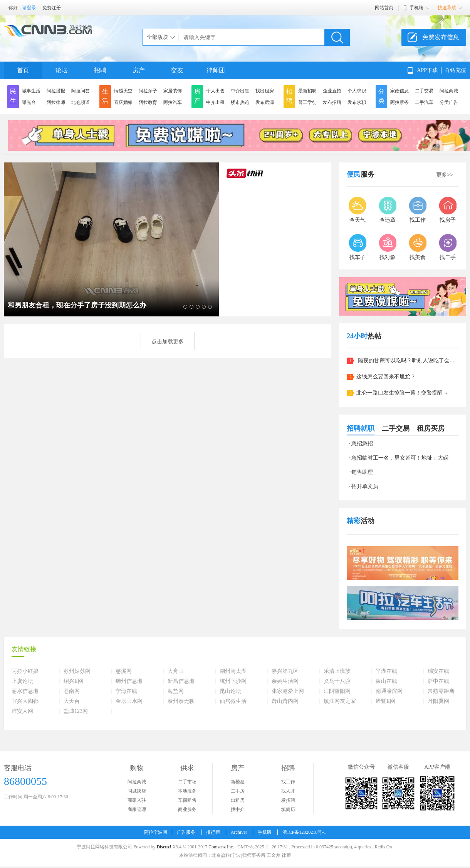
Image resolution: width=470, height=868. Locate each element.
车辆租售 (187, 800)
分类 (381, 96)
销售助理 (362, 472)
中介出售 (240, 91)
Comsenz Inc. (221, 847)
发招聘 (288, 800)
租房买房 (431, 428)
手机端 (416, 8)
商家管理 (137, 809)
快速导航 (447, 8)
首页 (23, 70)
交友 (177, 70)
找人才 (288, 791)
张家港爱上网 (288, 691)
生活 (105, 96)
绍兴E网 (73, 681)
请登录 (29, 8)
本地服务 (187, 791)
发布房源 (265, 102)
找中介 (238, 809)
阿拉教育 (148, 102)
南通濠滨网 (389, 691)
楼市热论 (240, 102)
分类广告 (449, 102)
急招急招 (362, 444)
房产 (139, 70)
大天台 (72, 701)
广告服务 (186, 832)
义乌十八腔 (337, 681)
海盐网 (176, 691)
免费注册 (52, 8)
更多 (445, 175)
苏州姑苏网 (77, 671)
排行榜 (213, 832)
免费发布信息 (441, 37)
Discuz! (164, 847)
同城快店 (137, 791)
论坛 (62, 70)
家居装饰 (173, 91)
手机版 (265, 832)
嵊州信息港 (129, 681)
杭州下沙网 (233, 681)
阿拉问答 (81, 91)
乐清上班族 (337, 671)
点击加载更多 (168, 342)
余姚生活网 (285, 681)
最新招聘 (307, 91)
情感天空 (123, 91)
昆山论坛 (230, 691)
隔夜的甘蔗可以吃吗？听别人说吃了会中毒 (407, 360)
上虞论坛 (22, 681)
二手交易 (424, 91)
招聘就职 (361, 428)
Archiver (239, 832)
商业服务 (187, 809)
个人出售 (215, 91)
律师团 (216, 70)
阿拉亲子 (148, 91)
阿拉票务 (399, 102)
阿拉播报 (56, 91)
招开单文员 (365, 486)
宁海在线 (126, 691)
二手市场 (187, 782)
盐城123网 (76, 711)
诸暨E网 (385, 701)
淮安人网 (22, 711)
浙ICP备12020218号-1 (304, 832)
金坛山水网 (129, 701)
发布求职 (357, 102)
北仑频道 (81, 102)
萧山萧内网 (285, 701)
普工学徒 (307, 102)
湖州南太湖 (233, 671)
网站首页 (384, 8)
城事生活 (31, 91)
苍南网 (72, 691)
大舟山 (176, 671)
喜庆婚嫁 (123, 102)
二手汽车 (424, 102)
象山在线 (386, 681)
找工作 (288, 782)
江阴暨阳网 (337, 691)
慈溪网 (124, 671)
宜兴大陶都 (25, 701)
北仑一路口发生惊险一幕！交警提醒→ (402, 393)
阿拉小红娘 (25, 671)
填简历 (288, 809)
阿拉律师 (56, 102)
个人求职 (357, 91)
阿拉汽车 (173, 102)
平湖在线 (386, 671)
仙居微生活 (233, 701)
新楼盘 (238, 782)
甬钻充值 (455, 70)
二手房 (238, 791)
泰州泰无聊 (181, 701)
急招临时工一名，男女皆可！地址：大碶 (400, 458)
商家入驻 (137, 800)
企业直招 (332, 91)
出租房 (238, 800)
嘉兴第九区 (285, 671)
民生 (13, 96)
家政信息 (399, 91)
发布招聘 (332, 102)
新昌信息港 (181, 681)
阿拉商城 (449, 91)
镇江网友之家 (340, 701)
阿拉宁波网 (156, 832)
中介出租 (215, 102)
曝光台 (29, 102)
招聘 (100, 70)
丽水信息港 (25, 691)
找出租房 (265, 91)
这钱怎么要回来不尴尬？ (386, 377)
